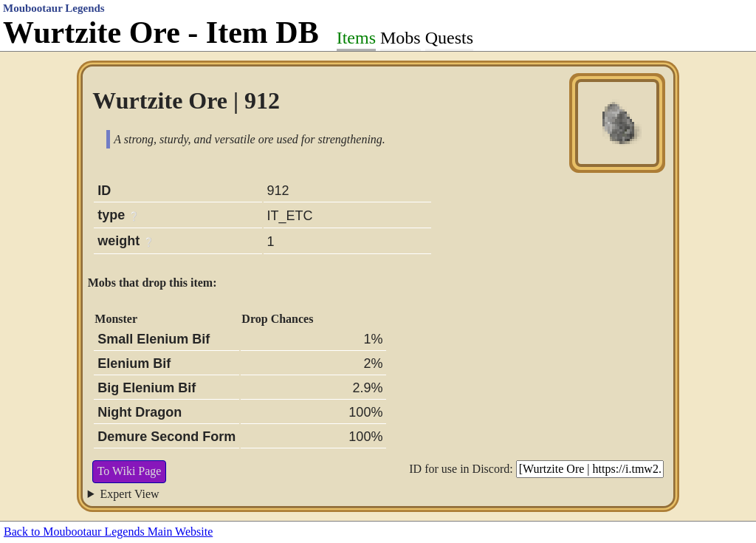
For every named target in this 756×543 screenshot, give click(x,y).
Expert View (130, 494)
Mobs (401, 38)
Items (356, 38)
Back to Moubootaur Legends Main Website (108, 532)
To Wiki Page (130, 471)
